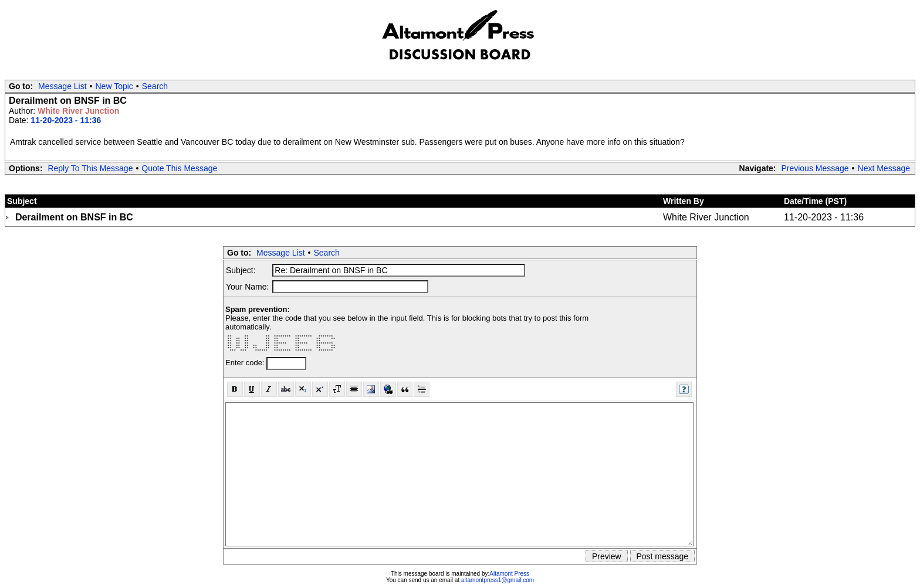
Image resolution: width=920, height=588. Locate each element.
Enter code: (246, 363)
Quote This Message (179, 168)
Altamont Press (509, 574)
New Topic (114, 86)
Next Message (884, 168)
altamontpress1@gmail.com (498, 580)
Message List (62, 86)
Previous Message (815, 168)
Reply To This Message (90, 168)
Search (155, 86)
